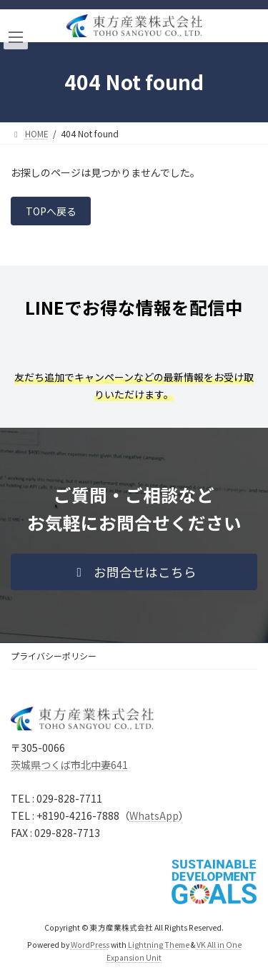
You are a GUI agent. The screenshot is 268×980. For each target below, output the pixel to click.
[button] (134, 572)
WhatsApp (154, 816)
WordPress (90, 945)
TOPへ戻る (51, 211)
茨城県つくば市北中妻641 (69, 765)
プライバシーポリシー (54, 656)
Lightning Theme (159, 945)
